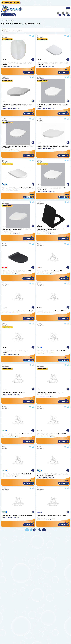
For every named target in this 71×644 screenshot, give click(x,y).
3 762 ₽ (29, 483)
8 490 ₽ (28, 239)
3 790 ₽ (28, 114)
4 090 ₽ (63, 114)
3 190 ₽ (63, 402)
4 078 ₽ (63, 483)
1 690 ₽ (63, 319)
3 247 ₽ (29, 442)
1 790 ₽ (29, 360)
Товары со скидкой (11, 3)
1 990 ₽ (29, 72)
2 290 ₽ (28, 402)
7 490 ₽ (63, 197)
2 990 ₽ (63, 72)
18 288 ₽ (28, 279)
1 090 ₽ (29, 319)
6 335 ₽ (29, 197)
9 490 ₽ (63, 239)
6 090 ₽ (63, 155)
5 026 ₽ (63, 525)
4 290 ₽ (28, 155)
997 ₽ (64, 279)
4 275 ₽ (29, 525)
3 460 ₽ (63, 442)
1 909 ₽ (63, 360)
